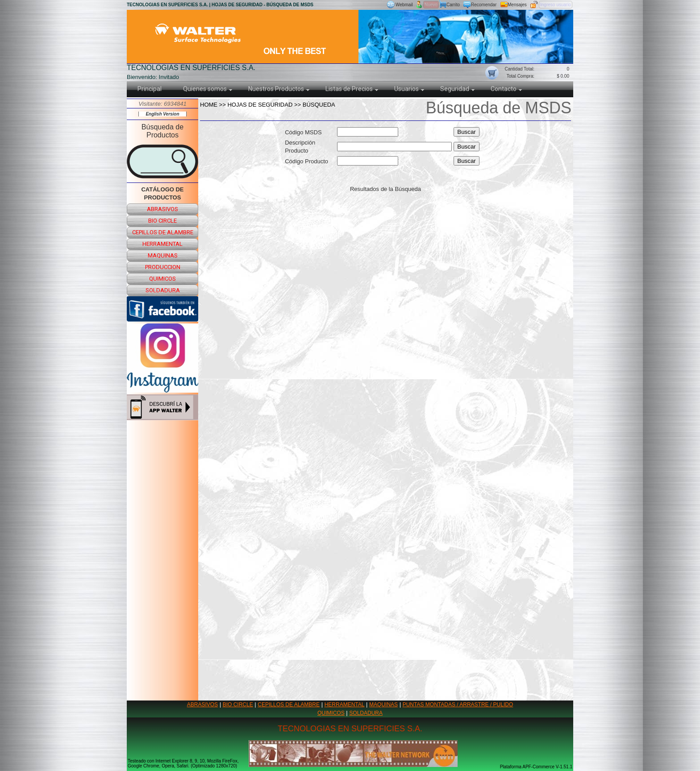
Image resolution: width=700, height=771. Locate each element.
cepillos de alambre (163, 232)
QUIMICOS (331, 713)
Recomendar (484, 5)
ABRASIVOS (202, 705)
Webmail (404, 5)
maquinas (163, 255)
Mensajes (517, 5)
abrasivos (162, 209)
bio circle (162, 221)
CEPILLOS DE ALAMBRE (289, 705)
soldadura (163, 290)
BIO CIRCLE (238, 705)
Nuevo (431, 5)
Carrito (453, 5)
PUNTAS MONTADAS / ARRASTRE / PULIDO (458, 705)
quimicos (162, 279)
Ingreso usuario (556, 5)
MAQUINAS (383, 705)
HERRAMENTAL (345, 705)
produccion (163, 267)
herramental (162, 244)
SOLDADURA (366, 713)
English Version (162, 114)
